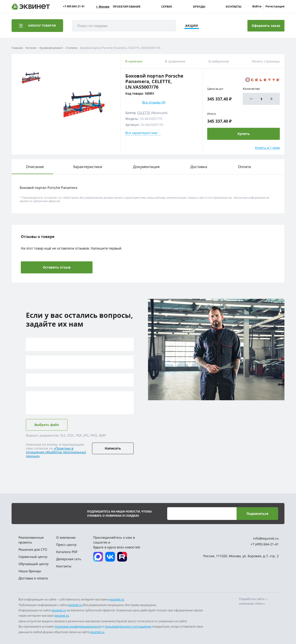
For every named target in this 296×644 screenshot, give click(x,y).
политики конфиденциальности (78, 626)
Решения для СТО (33, 549)
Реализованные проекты (31, 540)
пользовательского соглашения (128, 626)
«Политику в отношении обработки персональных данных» (56, 452)
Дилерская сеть (69, 559)
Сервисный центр (33, 557)
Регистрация (275, 6)
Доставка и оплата (33, 578)
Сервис (167, 7)
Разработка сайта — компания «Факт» (254, 601)
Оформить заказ (266, 26)
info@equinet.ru (266, 538)
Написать (113, 448)
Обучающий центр (34, 564)
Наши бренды (30, 571)
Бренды (199, 7)
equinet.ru (117, 599)
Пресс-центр (66, 545)
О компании (66, 537)
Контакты (234, 7)
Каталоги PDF (67, 552)
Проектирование (127, 7)
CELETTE (144, 113)
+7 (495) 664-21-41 (265, 544)
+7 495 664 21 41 (74, 6)
